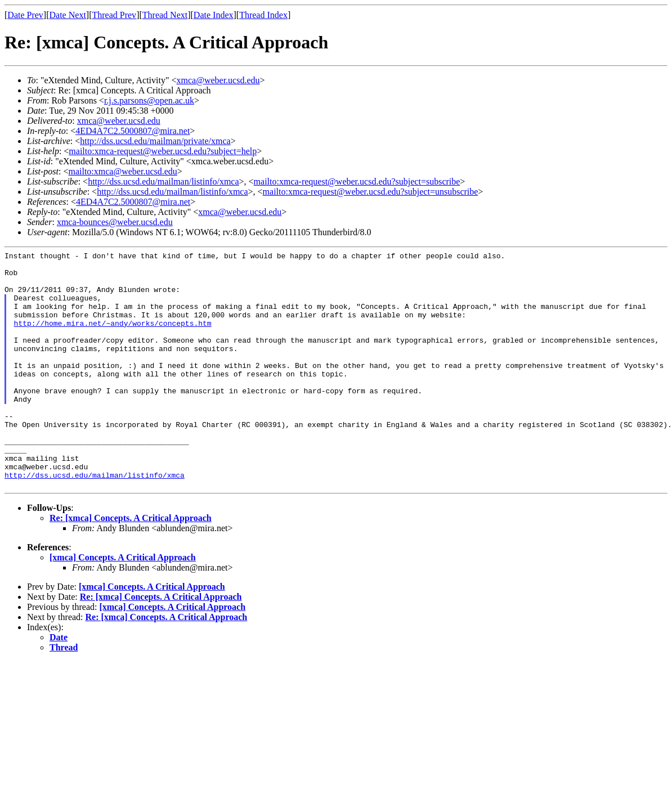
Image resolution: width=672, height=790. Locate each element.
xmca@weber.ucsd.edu (218, 80)
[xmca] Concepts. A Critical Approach (123, 605)
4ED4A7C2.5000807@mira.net (133, 131)
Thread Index (263, 15)
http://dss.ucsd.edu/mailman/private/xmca (155, 141)
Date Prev (25, 15)
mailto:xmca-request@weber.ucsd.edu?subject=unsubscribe (371, 192)
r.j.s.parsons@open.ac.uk (149, 100)
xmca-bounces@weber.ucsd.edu (115, 222)
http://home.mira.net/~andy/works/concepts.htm (113, 338)
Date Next (68, 15)
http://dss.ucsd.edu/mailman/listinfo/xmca (163, 181)
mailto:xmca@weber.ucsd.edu (122, 171)
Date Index (214, 15)
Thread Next (165, 15)
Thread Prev (114, 15)
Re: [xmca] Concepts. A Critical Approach (131, 565)
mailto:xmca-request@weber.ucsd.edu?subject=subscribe (357, 181)
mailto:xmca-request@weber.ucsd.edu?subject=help (163, 151)
